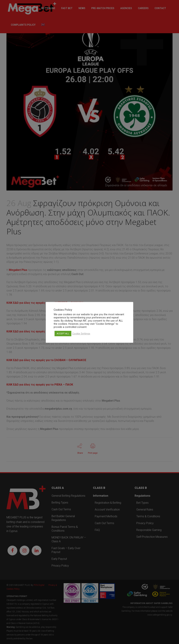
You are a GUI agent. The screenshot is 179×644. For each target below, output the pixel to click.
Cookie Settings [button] (81, 334)
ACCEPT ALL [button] (63, 334)
